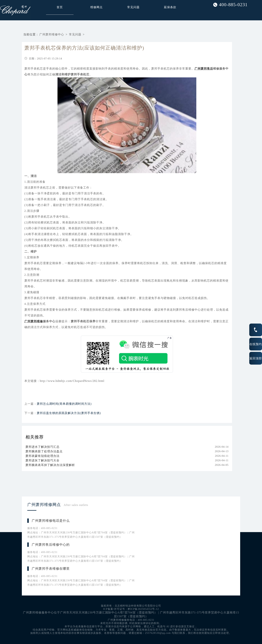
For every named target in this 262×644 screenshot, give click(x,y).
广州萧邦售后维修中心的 (51, 545)
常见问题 (133, 7)
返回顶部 (256, 358)
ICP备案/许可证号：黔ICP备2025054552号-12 (131, 609)
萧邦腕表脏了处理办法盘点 (44, 451)
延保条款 (170, 7)
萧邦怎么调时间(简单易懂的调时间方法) (64, 404)
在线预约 (256, 344)
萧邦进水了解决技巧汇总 (42, 447)
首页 (60, 7)
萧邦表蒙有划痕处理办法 (42, 456)
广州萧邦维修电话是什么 (51, 521)
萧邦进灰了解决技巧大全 (42, 460)
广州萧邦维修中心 (52, 34)
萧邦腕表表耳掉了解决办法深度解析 (50, 465)
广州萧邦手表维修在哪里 (51, 569)
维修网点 (96, 7)
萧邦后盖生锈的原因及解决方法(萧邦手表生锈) (69, 413)
